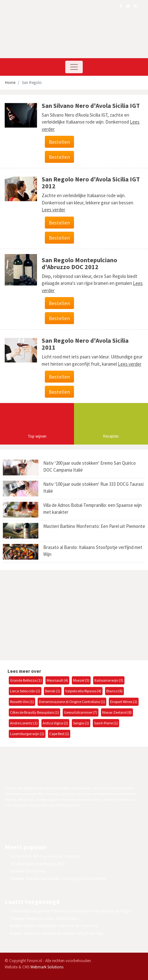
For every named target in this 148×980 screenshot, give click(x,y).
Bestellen (59, 142)
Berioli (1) (53, 691)
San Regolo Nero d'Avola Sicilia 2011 (85, 344)
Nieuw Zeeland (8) (117, 712)
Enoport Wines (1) (124, 702)
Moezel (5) (81, 680)
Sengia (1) (81, 723)
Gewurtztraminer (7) (81, 712)
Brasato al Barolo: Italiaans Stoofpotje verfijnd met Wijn (57, 933)
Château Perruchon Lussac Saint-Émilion (44, 919)
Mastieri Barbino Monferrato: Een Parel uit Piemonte (94, 526)
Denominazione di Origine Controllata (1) (72, 702)
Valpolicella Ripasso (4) (83, 691)
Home (10, 83)
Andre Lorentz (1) (24, 723)
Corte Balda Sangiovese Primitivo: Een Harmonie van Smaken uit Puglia (71, 911)
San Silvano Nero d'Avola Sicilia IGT (91, 105)
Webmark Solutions (47, 967)
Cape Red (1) (59, 734)
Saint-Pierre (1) (106, 723)
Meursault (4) (57, 680)
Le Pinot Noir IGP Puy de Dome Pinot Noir (45, 856)
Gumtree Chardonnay (28, 871)
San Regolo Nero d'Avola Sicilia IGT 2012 (91, 183)
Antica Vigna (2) (55, 723)
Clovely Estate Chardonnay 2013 (37, 864)
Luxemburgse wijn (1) (27, 734)
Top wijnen (37, 436)
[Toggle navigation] (74, 67)
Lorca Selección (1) (25, 691)
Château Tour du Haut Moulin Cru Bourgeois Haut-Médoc (58, 879)
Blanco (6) (114, 691)
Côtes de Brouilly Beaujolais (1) (34, 712)
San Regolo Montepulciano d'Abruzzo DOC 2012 (79, 263)
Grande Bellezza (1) (26, 680)
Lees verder (53, 210)
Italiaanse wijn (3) (109, 680)
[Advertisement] (52, 614)
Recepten (111, 436)
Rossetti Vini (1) (22, 702)
